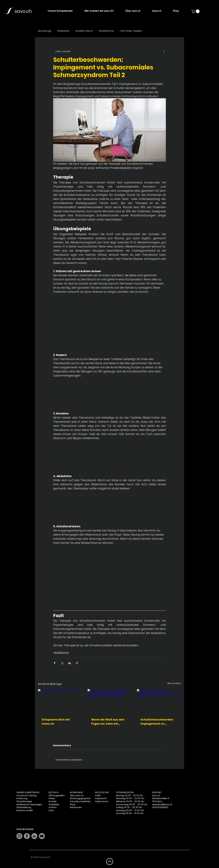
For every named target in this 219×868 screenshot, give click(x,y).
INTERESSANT (77, 793)
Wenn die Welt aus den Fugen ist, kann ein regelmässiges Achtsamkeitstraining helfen (108, 722)
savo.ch (23, 11)
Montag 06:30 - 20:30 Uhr (130, 796)
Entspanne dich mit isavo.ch (56, 722)
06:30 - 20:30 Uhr (135, 801)
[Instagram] (19, 836)
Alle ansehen (174, 683)
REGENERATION (106, 31)
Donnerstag (123, 805)
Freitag (120, 807)
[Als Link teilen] (77, 663)
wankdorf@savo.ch (162, 805)
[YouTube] (42, 836)
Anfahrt (53, 807)
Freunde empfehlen (80, 801)
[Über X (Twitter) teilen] (62, 663)
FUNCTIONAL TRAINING (131, 31)
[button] (57, 11)
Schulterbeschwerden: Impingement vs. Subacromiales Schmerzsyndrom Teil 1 (157, 722)
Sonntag (121, 813)
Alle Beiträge (45, 31)
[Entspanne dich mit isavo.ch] (60, 701)
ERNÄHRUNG (64, 31)
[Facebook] (27, 836)
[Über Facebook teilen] (55, 663)
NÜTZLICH (54, 793)
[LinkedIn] (34, 836)
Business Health (25, 810)
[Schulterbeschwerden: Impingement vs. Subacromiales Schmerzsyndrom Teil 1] (159, 701)
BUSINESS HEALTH (84, 31)
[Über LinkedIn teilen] (70, 663)
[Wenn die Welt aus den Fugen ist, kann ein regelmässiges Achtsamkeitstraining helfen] (110, 701)
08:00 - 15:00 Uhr (135, 810)
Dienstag (121, 798)
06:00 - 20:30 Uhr (135, 798)
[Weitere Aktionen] (164, 51)
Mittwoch (121, 801)
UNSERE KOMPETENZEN (28, 793)
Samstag (121, 810)
